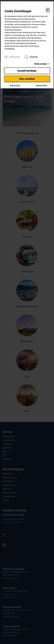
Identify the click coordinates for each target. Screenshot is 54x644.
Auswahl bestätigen (27, 71)
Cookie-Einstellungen (18, 11)
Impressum (14, 86)
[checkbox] (6, 57)
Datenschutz (40, 86)
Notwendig (12, 57)
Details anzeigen (41, 64)
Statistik (31, 57)
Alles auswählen (27, 79)
